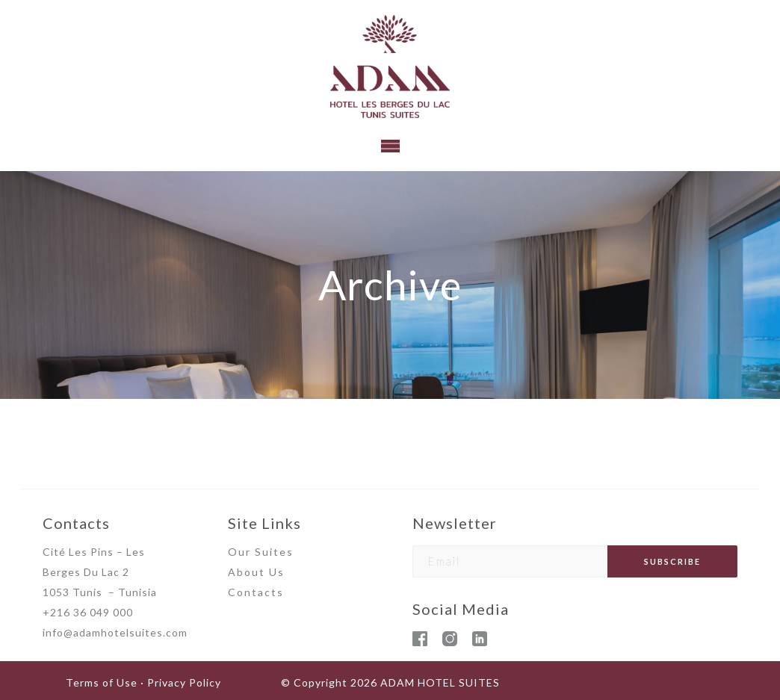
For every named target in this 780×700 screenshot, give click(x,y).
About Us (256, 572)
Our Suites (261, 552)
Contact (253, 592)
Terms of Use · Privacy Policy (143, 682)
